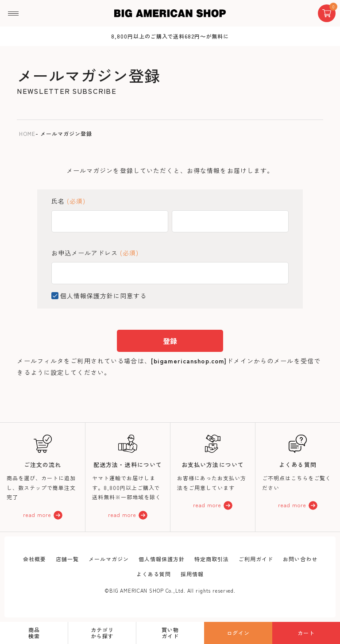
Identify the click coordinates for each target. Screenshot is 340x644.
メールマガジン (109, 559)
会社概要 (35, 559)
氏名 (68, 201)
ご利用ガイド (256, 559)
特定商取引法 (212, 559)
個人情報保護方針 (87, 296)
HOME (27, 133)
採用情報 (192, 574)
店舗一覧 (67, 559)
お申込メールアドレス (95, 253)
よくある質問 (154, 574)
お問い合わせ (300, 559)
